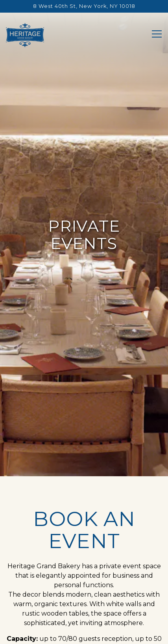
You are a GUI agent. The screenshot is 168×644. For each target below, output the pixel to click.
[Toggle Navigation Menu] (157, 34)
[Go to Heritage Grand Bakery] (84, 6)
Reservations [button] (84, 615)
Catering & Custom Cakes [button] (84, 634)
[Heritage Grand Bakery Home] (25, 35)
